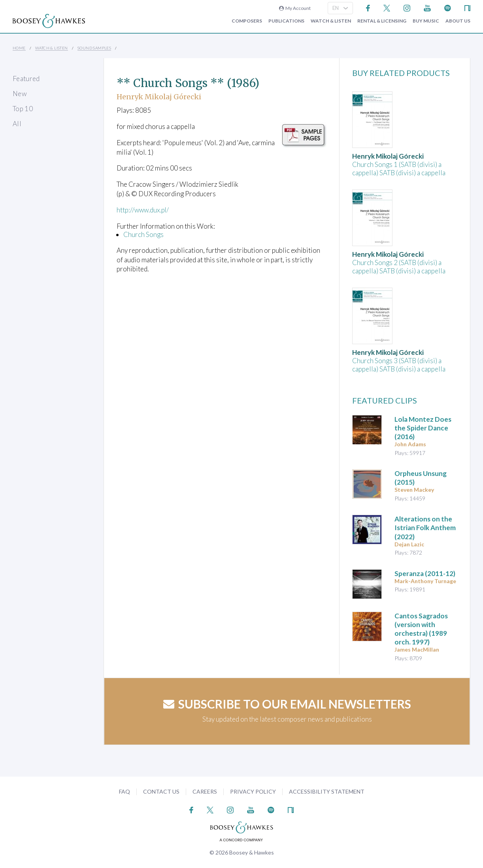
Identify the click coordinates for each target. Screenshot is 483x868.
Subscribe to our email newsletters (287, 704)
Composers (247, 21)
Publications (286, 21)
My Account (295, 8)
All (17, 124)
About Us (458, 21)
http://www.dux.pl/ (143, 210)
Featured (26, 79)
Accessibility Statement (327, 791)
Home (19, 48)
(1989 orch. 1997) (421, 629)
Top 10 (23, 109)
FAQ (125, 791)
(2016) (423, 428)
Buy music (426, 21)
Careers (205, 791)
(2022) (425, 528)
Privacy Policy (253, 791)
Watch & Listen (331, 21)
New (20, 94)
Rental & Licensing (382, 21)
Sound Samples (94, 48)
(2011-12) (425, 573)
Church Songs (143, 234)
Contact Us (161, 791)
